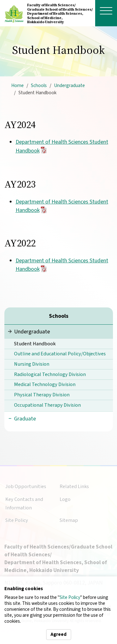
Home (17, 85)
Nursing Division (32, 364)
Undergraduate (69, 85)
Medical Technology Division (45, 384)
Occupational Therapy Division (47, 405)
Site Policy (70, 597)
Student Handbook (35, 344)
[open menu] (106, 11)
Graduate (25, 419)
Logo (65, 499)
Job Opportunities (26, 486)
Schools (39, 85)
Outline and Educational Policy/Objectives (60, 354)
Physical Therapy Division (42, 395)
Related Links (74, 486)
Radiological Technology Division (50, 374)
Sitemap (69, 520)
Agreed (58, 634)
